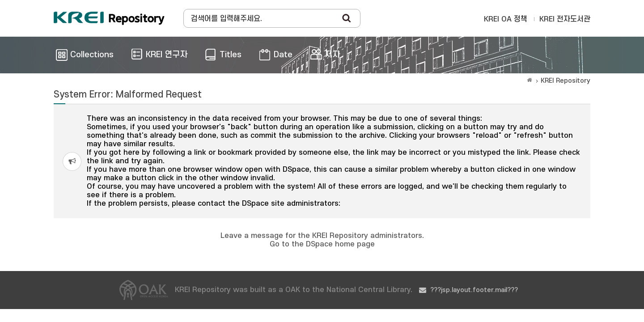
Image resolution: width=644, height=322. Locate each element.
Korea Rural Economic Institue (109, 18)
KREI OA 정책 (506, 19)
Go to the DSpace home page (322, 244)
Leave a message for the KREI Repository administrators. (322, 236)
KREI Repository (566, 81)
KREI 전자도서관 (565, 19)
